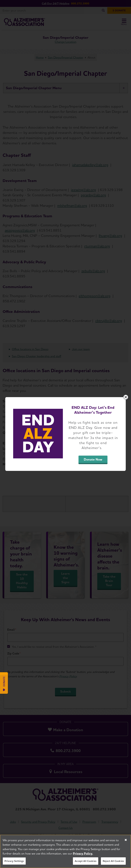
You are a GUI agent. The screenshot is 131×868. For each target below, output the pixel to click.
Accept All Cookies (86, 861)
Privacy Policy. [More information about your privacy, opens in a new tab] (83, 853)
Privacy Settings (14, 861)
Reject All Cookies (113, 861)
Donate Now (93, 459)
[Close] (126, 840)
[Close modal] (126, 397)
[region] (65, 851)
